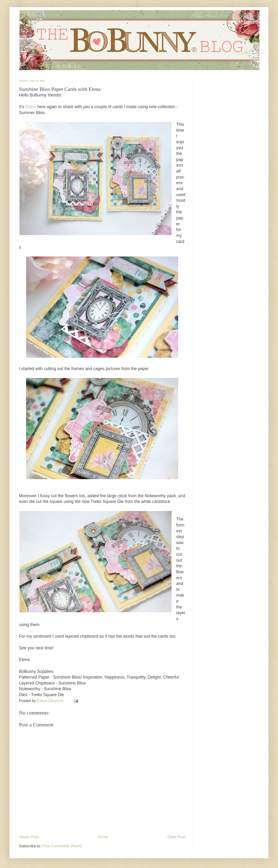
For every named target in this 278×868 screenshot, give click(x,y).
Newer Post (29, 837)
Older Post (176, 837)
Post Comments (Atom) (62, 846)
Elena (30, 107)
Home (103, 837)
